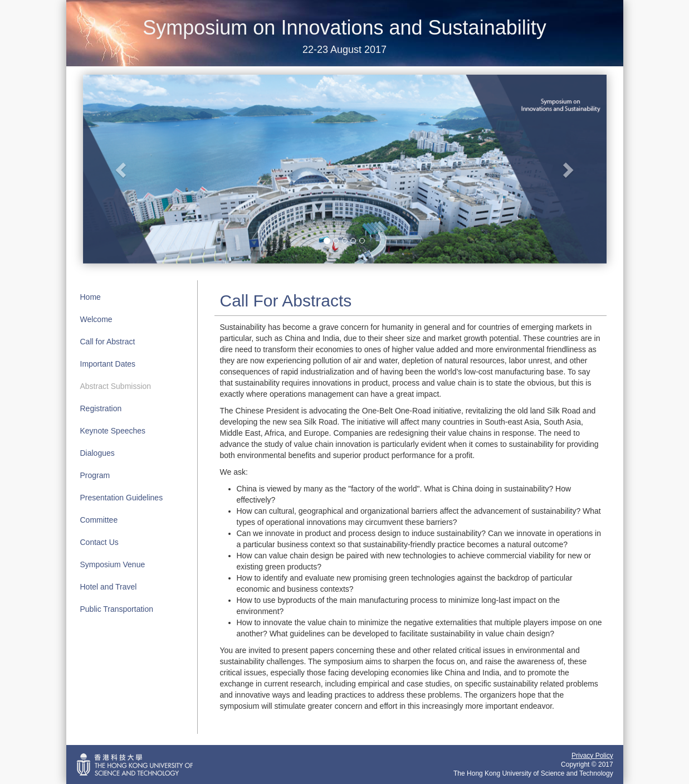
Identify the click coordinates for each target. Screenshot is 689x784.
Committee (99, 520)
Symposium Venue (113, 564)
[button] (122, 169)
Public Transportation (117, 609)
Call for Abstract (108, 342)
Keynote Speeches (113, 431)
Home (91, 297)
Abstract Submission (116, 386)
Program (95, 475)
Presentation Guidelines (122, 498)
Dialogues (97, 453)
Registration (101, 408)
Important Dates (108, 364)
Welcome (96, 319)
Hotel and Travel (109, 587)
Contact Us (99, 542)
